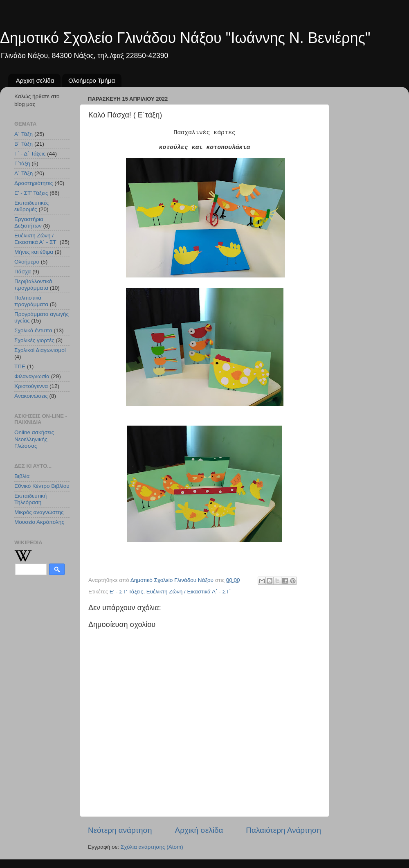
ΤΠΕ (20, 366)
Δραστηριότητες (34, 183)
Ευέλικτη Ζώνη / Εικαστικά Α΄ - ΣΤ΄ (189, 592)
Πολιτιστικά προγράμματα (31, 301)
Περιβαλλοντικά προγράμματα (33, 285)
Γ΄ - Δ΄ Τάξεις (30, 154)
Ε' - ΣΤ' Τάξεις (126, 592)
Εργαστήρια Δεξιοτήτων (29, 222)
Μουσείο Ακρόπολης (39, 522)
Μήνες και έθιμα (34, 252)
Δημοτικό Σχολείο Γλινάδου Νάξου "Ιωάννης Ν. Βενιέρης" (185, 38)
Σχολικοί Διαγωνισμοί (40, 350)
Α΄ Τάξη (24, 134)
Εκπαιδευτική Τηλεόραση (30, 499)
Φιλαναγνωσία (32, 376)
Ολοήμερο (27, 262)
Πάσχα (22, 272)
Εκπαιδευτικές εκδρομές (31, 206)
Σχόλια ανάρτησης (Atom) (152, 847)
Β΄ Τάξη (24, 144)
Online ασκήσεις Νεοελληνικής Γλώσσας (34, 439)
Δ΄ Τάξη (24, 173)
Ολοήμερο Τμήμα (92, 80)
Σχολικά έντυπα (33, 330)
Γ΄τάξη (22, 163)
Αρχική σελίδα (35, 80)
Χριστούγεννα (31, 386)
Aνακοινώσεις (31, 396)
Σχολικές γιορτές (34, 340)
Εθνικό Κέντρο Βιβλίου (42, 486)
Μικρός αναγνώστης (39, 512)
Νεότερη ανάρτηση (120, 830)
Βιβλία (22, 476)
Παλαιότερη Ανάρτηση (283, 830)
